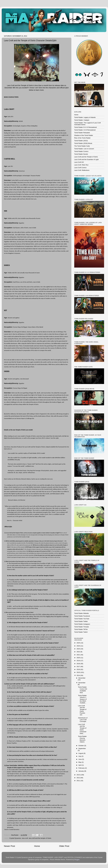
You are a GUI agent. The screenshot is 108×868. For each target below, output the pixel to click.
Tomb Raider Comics (81, 151)
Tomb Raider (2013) (81, 141)
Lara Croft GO (79, 162)
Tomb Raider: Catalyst (82, 120)
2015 (79, 672)
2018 (79, 664)
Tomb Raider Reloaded (82, 133)
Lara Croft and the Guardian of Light (86, 159)
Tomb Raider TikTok (81, 629)
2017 (79, 667)
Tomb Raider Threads (82, 627)
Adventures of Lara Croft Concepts (83, 720)
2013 (79, 775)
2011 (79, 781)
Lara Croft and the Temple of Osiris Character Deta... (82, 729)
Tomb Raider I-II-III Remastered (85, 130)
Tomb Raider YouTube (82, 619)
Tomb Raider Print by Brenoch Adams (82, 739)
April (80, 765)
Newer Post (9, 846)
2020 (79, 658)
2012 (79, 778)
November (82, 683)
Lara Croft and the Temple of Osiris (86, 157)
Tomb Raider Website (82, 613)
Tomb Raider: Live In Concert (84, 149)
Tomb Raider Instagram (82, 624)
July (80, 756)
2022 (79, 652)
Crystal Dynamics (15, 838)
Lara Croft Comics (80, 168)
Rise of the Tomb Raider (82, 138)
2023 (79, 649)
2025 (79, 643)
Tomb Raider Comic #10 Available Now (83, 690)
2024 (79, 646)
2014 (79, 675)
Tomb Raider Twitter (81, 621)
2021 (79, 655)
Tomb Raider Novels (81, 154)
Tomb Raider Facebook (82, 616)
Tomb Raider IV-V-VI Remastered (85, 127)
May (80, 762)
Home (37, 846)
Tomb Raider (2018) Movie (83, 143)
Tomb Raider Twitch (81, 632)
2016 (79, 669)
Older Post (64, 846)
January (81, 771)
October (81, 746)
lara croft (25, 838)
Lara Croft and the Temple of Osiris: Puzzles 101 (82, 710)
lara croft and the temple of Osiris (40, 838)
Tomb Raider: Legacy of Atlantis (85, 117)
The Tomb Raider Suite (82, 146)
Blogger (77, 860)
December (82, 678)
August (81, 753)
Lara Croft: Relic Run (81, 165)
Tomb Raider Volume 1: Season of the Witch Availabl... (82, 699)
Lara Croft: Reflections (82, 170)
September (82, 748)
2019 (79, 661)
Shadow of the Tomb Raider (84, 135)
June (80, 759)
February (82, 768)
